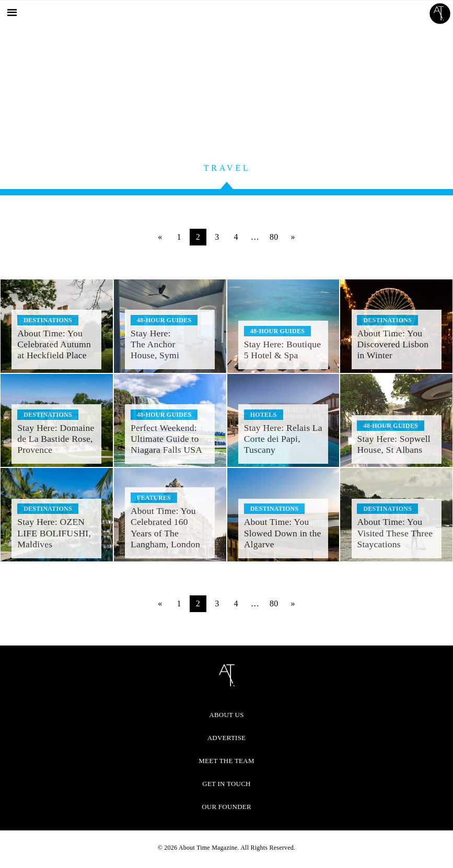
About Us (226, 715)
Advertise (227, 738)
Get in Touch (226, 784)
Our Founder (226, 807)
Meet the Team (226, 761)
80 (274, 237)
